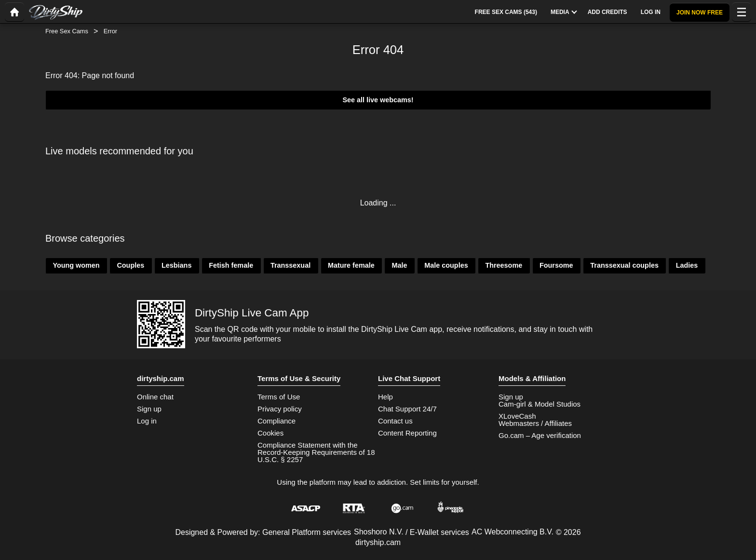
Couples (130, 265)
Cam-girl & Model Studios (540, 404)
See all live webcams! (378, 100)
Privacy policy (280, 409)
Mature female (351, 265)
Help (385, 397)
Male (399, 265)
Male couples (446, 265)
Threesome (504, 265)
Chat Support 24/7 (407, 409)
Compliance (277, 421)
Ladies (687, 265)
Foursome (556, 265)
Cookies (270, 433)
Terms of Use (279, 397)
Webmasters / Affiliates (535, 423)
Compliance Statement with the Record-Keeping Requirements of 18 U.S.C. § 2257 (316, 452)
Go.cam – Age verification (540, 435)
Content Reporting (407, 433)
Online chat (155, 397)
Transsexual (290, 265)
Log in (147, 421)
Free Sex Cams (67, 31)
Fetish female (231, 265)
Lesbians (176, 265)
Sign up (149, 409)
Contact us (395, 421)
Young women (76, 265)
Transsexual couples (624, 265)
